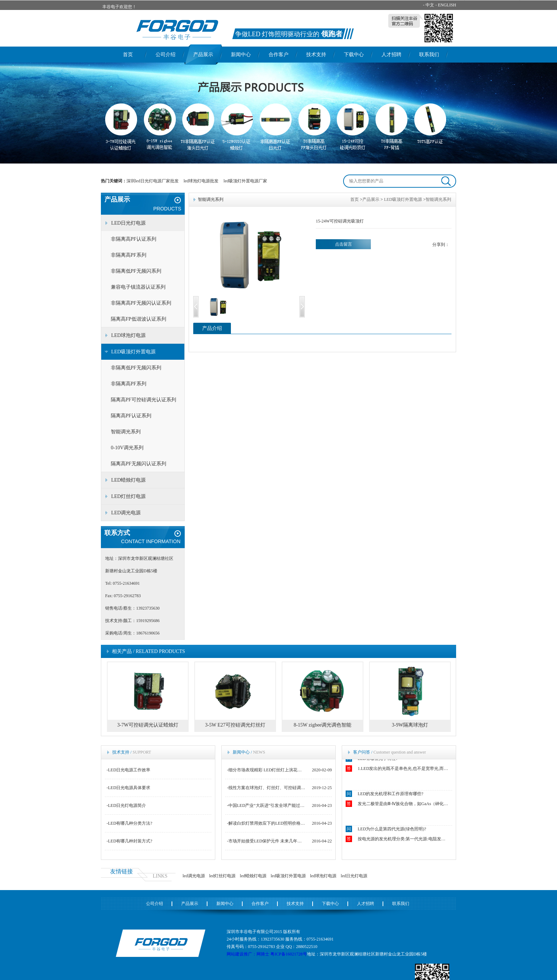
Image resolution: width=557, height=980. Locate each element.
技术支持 (316, 55)
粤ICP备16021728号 (289, 954)
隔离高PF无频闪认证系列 (139, 464)
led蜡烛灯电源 (253, 876)
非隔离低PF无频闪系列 (136, 271)
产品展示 (203, 55)
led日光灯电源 (354, 876)
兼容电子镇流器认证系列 (138, 287)
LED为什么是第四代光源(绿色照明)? (392, 830)
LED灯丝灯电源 (128, 496)
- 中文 (429, 5)
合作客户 (278, 55)
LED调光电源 (126, 513)
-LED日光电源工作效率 (128, 770)
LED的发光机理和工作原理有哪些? (391, 795)
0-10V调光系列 (127, 448)
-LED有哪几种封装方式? (129, 841)
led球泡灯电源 (323, 876)
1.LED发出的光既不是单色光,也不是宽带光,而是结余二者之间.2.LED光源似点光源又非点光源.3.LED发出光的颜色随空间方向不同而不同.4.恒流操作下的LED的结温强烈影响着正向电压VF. (404, 770)
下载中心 (354, 55)
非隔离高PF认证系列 (134, 239)
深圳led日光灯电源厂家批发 (153, 181)
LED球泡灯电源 (128, 335)
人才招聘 (391, 55)
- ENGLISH (446, 5)
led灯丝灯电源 (223, 876)
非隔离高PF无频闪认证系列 (141, 303)
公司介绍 (166, 55)
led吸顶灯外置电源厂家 (245, 181)
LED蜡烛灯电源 (128, 480)
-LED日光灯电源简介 (126, 805)
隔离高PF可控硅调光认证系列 (144, 400)
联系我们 (429, 55)
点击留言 (344, 244)
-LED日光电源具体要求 (128, 788)
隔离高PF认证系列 (131, 416)
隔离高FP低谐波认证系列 (139, 319)
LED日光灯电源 (128, 223)
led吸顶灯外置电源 (288, 876)
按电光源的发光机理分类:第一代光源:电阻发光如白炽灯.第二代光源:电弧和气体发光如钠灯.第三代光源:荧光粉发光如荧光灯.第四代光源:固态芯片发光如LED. (404, 840)
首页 (128, 55)
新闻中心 (241, 55)
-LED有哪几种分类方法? (129, 823)
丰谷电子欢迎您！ (119, 7)
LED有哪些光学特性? (378, 760)
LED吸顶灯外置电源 (133, 352)
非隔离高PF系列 (129, 255)
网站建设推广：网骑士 (248, 954)
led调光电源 (194, 876)
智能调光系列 (126, 432)
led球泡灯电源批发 (201, 181)
